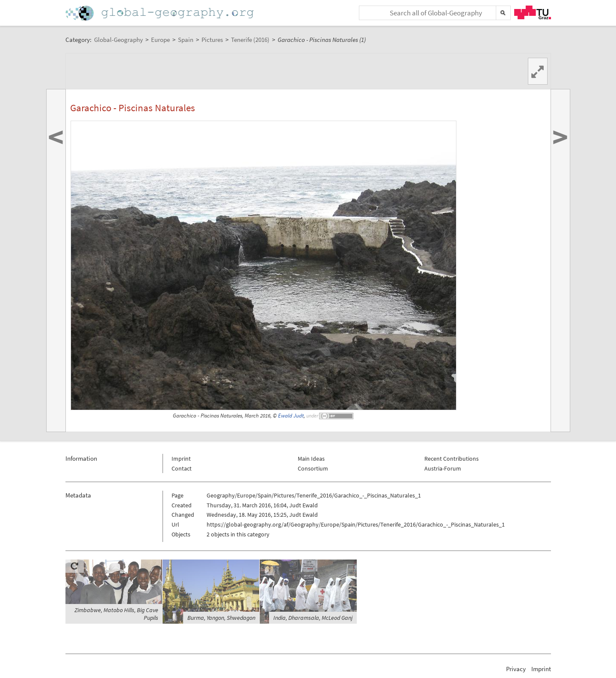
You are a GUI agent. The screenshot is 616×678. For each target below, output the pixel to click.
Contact (182, 468)
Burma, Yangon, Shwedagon (221, 618)
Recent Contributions (452, 459)
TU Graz (533, 12)
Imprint (181, 459)
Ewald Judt (291, 416)
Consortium (313, 468)
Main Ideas (311, 459)
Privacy (516, 669)
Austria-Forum (443, 468)
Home (160, 13)
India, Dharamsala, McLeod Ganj (313, 618)
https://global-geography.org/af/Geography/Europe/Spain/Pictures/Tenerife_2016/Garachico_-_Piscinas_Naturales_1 (356, 524)
